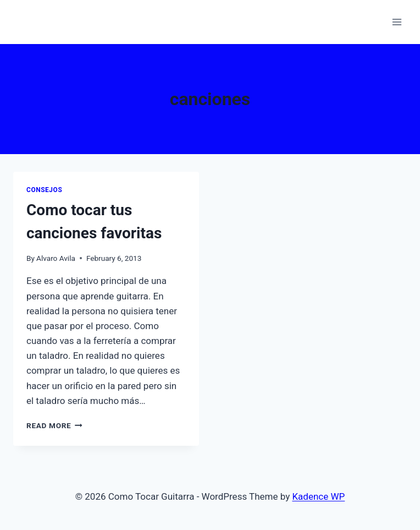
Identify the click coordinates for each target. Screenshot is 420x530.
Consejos (44, 190)
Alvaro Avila (56, 258)
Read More (54, 425)
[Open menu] (397, 22)
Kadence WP (318, 496)
